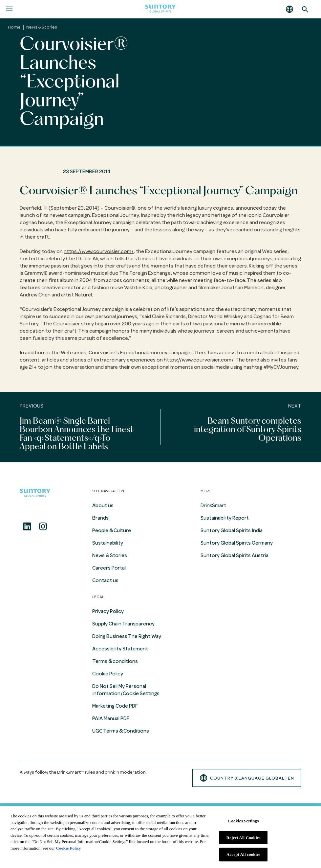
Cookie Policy (108, 674)
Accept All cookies (243, 854)
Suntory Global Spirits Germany (237, 543)
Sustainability (108, 543)
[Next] (241, 427)
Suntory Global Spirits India (232, 530)
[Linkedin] (27, 527)
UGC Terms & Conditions (121, 731)
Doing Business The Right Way (127, 636)
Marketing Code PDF (115, 706)
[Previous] (80, 427)
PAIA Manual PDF (111, 718)
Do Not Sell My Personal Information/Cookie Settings (126, 690)
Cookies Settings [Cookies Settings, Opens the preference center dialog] (243, 821)
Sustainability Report (225, 518)
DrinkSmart (213, 505)
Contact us (105, 580)
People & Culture (112, 530)
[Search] (305, 9)
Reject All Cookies (244, 838)
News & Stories (42, 27)
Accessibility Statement (120, 649)
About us (103, 505)
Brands (100, 518)
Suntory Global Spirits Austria (235, 555)
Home (14, 27)
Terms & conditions (115, 661)
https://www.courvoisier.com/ (99, 251)
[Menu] (9, 9)
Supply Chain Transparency (123, 624)
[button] (289, 9)
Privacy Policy (108, 611)
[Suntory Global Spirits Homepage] (160, 9)
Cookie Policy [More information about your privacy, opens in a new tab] (68, 848)
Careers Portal (109, 568)
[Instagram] (43, 527)
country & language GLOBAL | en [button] (247, 778)
